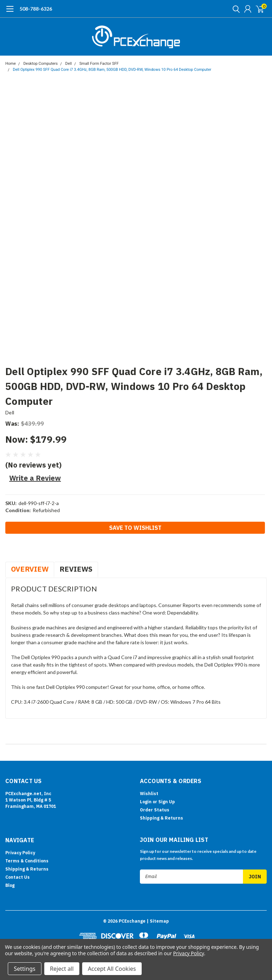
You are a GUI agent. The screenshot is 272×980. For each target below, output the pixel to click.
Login (146, 802)
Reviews (76, 569)
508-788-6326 (36, 9)
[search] (234, 9)
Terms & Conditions (27, 861)
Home (11, 64)
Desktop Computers (41, 64)
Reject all (62, 969)
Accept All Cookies (112, 969)
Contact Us (18, 877)
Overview (30, 569)
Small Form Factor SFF (99, 64)
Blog (10, 885)
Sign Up (167, 802)
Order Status (155, 810)
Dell (68, 64)
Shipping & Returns (161, 818)
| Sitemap (158, 921)
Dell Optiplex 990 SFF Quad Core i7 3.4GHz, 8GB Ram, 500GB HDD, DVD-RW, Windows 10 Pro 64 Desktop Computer (112, 70)
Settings (25, 969)
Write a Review (35, 478)
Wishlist (149, 794)
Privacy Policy (20, 853)
